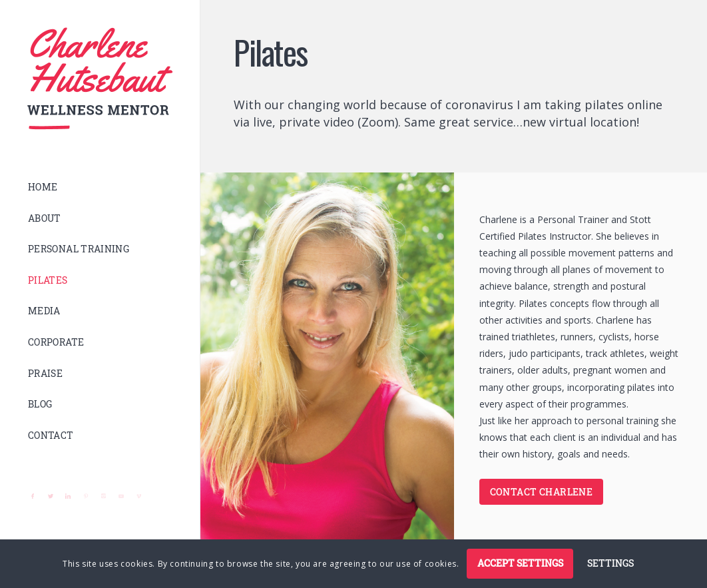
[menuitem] (100, 187)
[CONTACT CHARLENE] (542, 492)
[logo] (100, 79)
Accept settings (520, 563)
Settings (610, 563)
